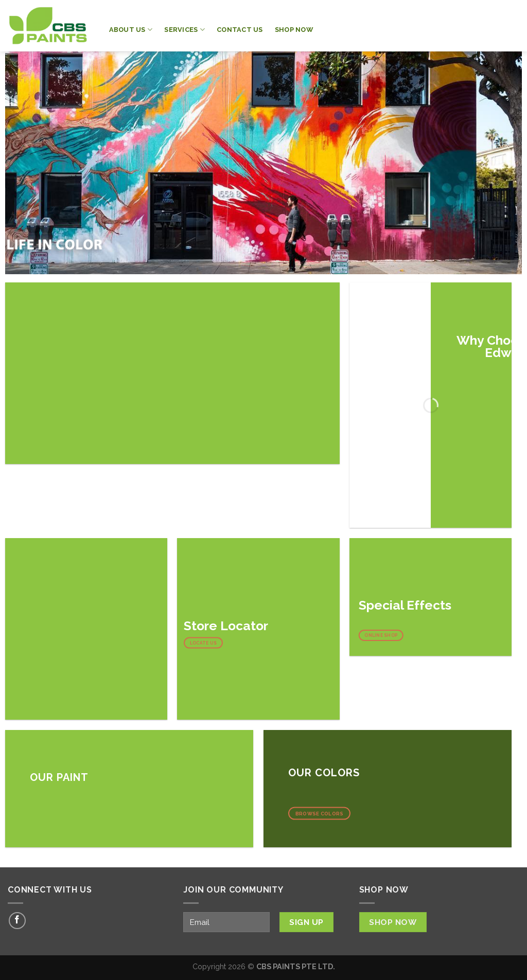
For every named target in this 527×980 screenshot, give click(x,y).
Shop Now (294, 30)
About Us (131, 30)
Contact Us (240, 30)
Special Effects (405, 605)
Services (185, 30)
